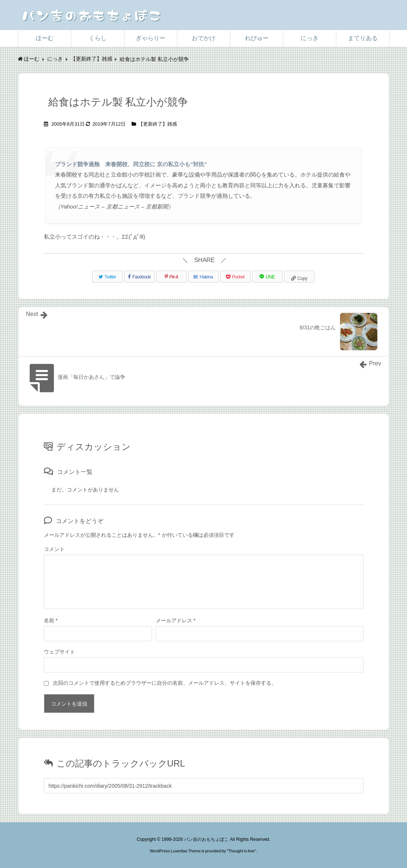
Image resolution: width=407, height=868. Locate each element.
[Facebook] (139, 277)
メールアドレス (176, 620)
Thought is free (241, 851)
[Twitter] (107, 277)
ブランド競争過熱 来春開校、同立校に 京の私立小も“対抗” (131, 164)
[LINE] (267, 277)
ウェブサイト (59, 652)
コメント (54, 549)
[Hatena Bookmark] (203, 277)
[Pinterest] (171, 277)
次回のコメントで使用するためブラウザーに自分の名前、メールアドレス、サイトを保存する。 (165, 683)
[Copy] (299, 277)
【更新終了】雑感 (158, 124)
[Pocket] (235, 277)
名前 (51, 620)
